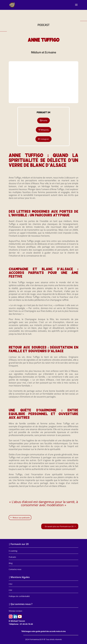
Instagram (45, 139)
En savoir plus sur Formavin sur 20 (59, 526)
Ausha (45, 120)
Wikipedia (45, 130)
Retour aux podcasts (21, 518)
